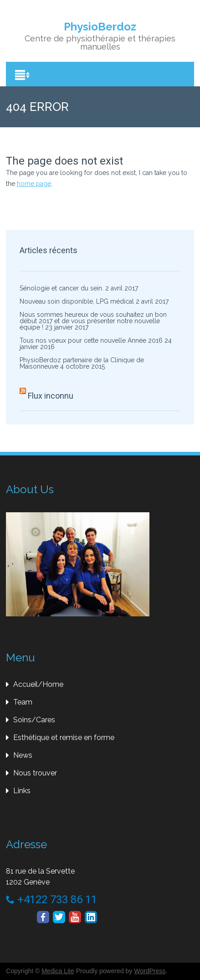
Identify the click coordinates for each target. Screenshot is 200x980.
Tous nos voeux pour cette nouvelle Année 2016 (91, 340)
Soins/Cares (34, 720)
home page (34, 184)
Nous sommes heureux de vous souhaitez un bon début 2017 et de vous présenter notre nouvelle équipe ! (93, 321)
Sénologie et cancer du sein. (62, 288)
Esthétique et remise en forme (64, 737)
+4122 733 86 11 (51, 900)
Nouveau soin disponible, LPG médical (77, 301)
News (23, 755)
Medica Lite (58, 971)
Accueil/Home (38, 684)
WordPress (150, 971)
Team (23, 702)
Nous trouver (35, 773)
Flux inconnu (51, 396)
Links (22, 791)
